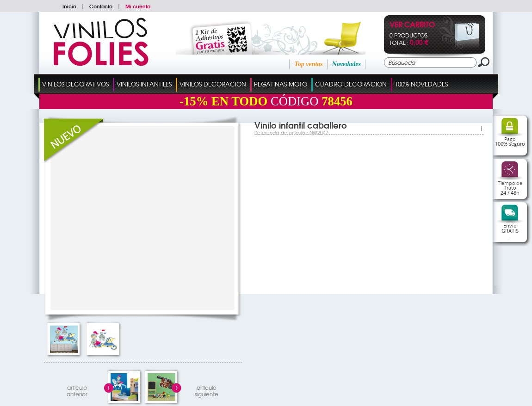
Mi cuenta (138, 6)
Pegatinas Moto (281, 84)
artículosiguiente (207, 390)
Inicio (69, 6)
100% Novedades (421, 84)
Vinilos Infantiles (144, 84)
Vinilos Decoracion (213, 84)
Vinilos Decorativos (75, 84)
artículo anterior (77, 390)
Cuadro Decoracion (351, 84)
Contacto (101, 6)
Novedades (346, 64)
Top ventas (308, 64)
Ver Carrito (412, 25)
